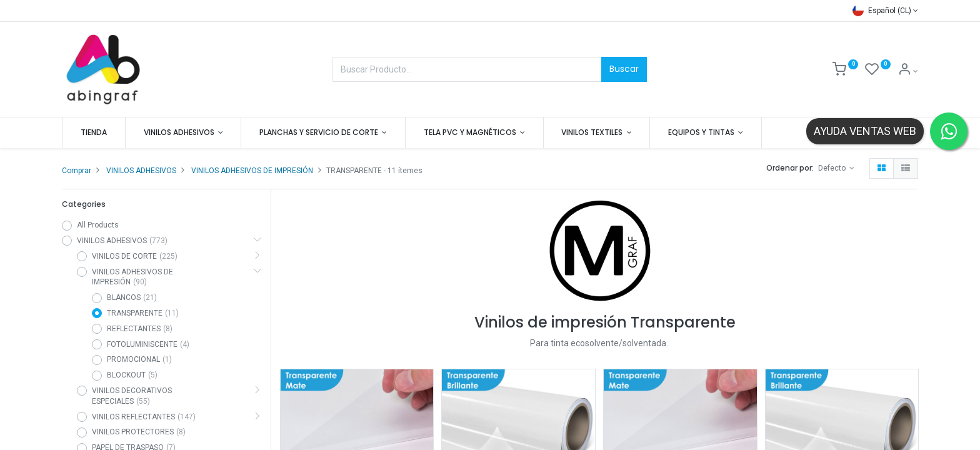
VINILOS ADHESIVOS (141, 171)
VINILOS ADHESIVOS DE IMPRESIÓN (252, 171)
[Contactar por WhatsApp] (949, 131)
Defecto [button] (833, 168)
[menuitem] (94, 133)
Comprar (77, 171)
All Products (98, 225)
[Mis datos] (908, 71)
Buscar (624, 69)
